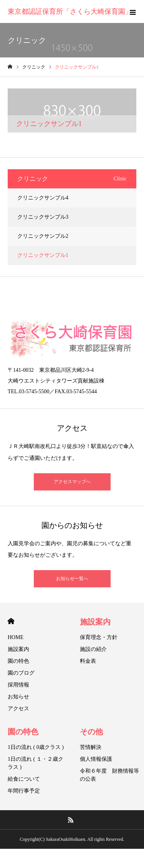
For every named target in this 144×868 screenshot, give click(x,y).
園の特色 (18, 661)
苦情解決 (91, 747)
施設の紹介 (93, 649)
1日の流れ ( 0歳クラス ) (36, 747)
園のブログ (21, 673)
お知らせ (18, 697)
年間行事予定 (24, 791)
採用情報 (18, 685)
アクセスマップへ (72, 482)
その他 (91, 732)
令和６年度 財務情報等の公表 (109, 775)
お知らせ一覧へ (72, 579)
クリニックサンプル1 (43, 255)
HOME (11, 621)
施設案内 (18, 649)
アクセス (18, 709)
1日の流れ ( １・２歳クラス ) (36, 763)
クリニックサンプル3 (43, 217)
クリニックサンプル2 (43, 236)
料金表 (88, 661)
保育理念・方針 (99, 637)
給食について (24, 779)
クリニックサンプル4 (43, 198)
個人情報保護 (96, 759)
